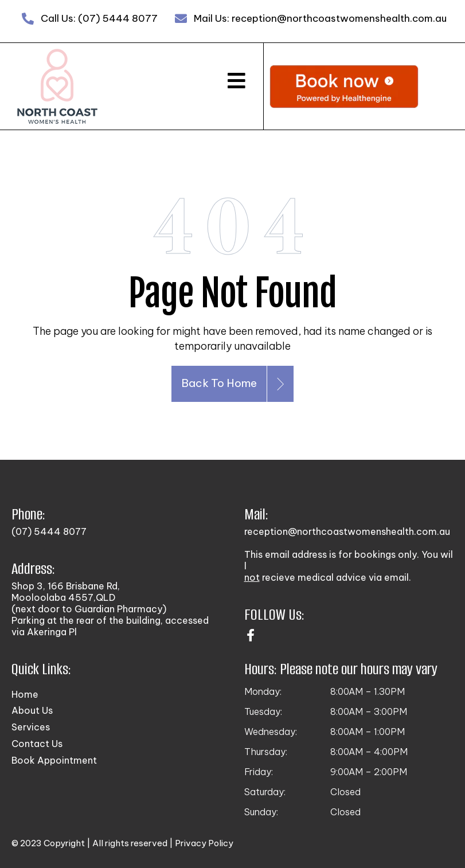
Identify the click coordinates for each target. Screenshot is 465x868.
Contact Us (37, 744)
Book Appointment (54, 760)
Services (31, 727)
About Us (32, 710)
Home (25, 694)
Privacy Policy (204, 843)
